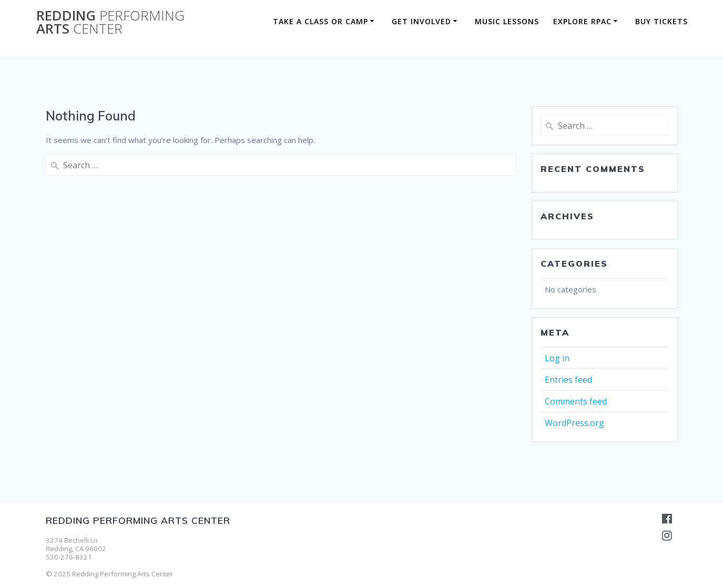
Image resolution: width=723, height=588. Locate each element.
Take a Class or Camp (320, 21)
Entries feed (568, 380)
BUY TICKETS (661, 21)
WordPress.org (574, 423)
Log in (557, 358)
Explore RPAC (582, 21)
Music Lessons (507, 21)
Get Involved (421, 21)
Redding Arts (110, 22)
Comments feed (576, 401)
